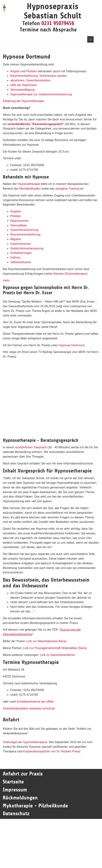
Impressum (15, 790)
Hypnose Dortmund (72, 345)
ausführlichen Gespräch (31, 447)
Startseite (14, 782)
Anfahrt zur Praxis (23, 774)
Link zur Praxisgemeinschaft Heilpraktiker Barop (55, 648)
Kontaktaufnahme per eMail (35, 702)
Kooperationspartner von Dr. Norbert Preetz (52, 751)
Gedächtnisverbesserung (27, 248)
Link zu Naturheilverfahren (58, 655)
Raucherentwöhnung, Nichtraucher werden (39, 76)
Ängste (15, 71)
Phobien (32, 71)
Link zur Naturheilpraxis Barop (46, 641)
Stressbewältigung (22, 90)
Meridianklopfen (30, 189)
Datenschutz (16, 814)
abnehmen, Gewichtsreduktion (30, 80)
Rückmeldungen (20, 798)
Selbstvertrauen (21, 262)
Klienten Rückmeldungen (70, 274)
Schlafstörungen (21, 253)
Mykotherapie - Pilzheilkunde (35, 806)
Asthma (15, 258)
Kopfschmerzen (21, 244)
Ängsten (16, 211)
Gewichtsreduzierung (24, 230)
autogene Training (67, 189)
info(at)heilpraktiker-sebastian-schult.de (29, 708)
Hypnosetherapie (29, 184)
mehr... (7, 280)
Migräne (16, 239)
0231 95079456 (58, 23)
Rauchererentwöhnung (25, 234)
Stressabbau (19, 225)
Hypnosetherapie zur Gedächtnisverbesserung (41, 94)
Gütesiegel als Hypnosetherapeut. (25, 742)
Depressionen (19, 221)
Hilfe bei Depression (24, 85)
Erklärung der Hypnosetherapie (23, 101)
